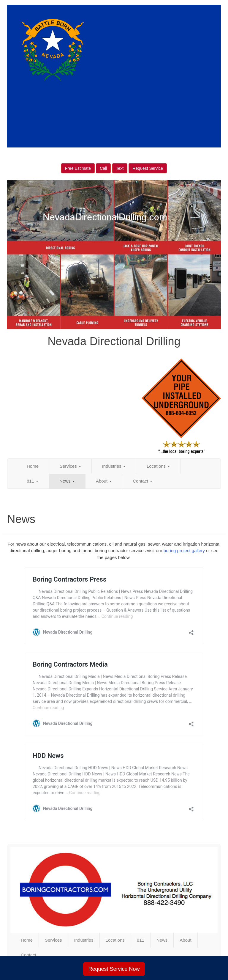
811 (33, 481)
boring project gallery (184, 551)
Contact (142, 481)
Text (120, 168)
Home (33, 466)
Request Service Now (114, 969)
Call (103, 168)
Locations (158, 466)
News (67, 481)
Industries (114, 466)
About (104, 481)
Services (70, 466)
